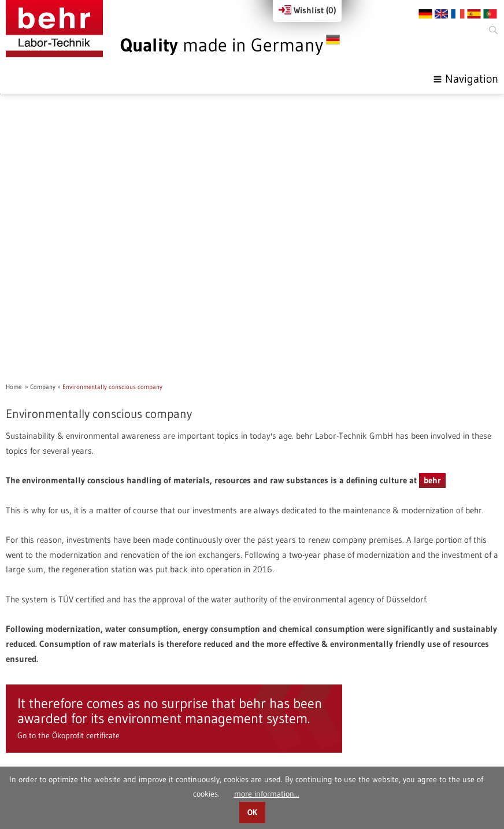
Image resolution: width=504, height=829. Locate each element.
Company (43, 299)
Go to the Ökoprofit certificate (68, 648)
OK (252, 813)
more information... (267, 794)
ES (474, 14)
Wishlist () (307, 10)
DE (425, 14)
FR (458, 14)
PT (490, 14)
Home (14, 299)
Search (492, 30)
